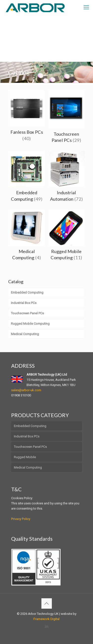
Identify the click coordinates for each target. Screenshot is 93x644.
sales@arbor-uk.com (26, 390)
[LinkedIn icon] (46, 626)
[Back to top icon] (47, 603)
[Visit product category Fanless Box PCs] (27, 117)
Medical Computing (28, 467)
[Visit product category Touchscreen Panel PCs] (66, 118)
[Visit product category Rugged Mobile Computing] (66, 236)
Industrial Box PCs (27, 436)
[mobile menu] (86, 7)
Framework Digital (46, 619)
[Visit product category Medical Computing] (27, 236)
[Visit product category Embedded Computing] (27, 178)
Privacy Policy (21, 519)
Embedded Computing (30, 426)
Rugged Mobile (25, 457)
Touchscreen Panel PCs (30, 447)
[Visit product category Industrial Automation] (66, 178)
